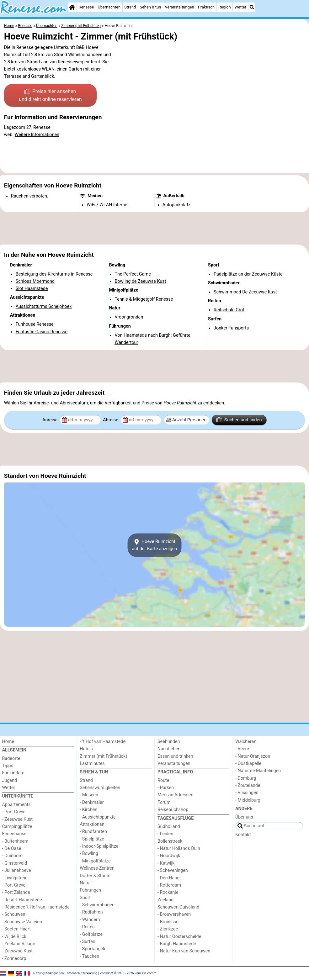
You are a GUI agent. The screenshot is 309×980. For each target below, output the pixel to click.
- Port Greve (14, 812)
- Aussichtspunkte (98, 817)
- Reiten (87, 927)
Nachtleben (169, 749)
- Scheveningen (173, 870)
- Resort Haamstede (22, 900)
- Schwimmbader (97, 905)
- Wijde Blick (14, 937)
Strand (130, 7)
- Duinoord (12, 856)
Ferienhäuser (15, 834)
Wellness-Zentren (97, 868)
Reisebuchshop (173, 810)
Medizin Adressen (175, 795)
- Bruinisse (168, 922)
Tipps (8, 766)
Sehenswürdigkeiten (100, 788)
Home (8, 742)
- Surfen (87, 942)
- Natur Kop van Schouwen (184, 951)
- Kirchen (88, 810)
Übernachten (109, 7)
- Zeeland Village (18, 944)
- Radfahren (91, 912)
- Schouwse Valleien (22, 922)
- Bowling (89, 854)
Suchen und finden (239, 420)
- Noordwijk (169, 856)
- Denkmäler (92, 802)
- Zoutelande (248, 785)
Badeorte (11, 759)
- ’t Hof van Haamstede (103, 742)
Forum (164, 802)
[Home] (72, 7)
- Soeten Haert (16, 929)
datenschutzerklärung (82, 973)
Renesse (86, 7)
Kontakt (243, 835)
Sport (85, 898)
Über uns (244, 817)
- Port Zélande (16, 892)
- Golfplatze (91, 934)
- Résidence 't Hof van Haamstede (36, 907)
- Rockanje (168, 892)
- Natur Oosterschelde (179, 937)
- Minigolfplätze (95, 861)
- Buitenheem (15, 841)
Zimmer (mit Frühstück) (103, 756)
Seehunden (169, 742)
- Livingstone (15, 878)
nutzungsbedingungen (48, 973)
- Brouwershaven (174, 914)
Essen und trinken (175, 756)
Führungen (90, 890)
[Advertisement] (154, 229)
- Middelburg (248, 800)
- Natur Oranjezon (253, 756)
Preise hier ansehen (50, 96)
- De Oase (11, 848)
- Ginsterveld (14, 863)
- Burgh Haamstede (177, 944)
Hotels (86, 749)
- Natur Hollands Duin (179, 848)
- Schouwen (13, 914)
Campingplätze (17, 827)
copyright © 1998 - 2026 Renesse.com (127, 973)
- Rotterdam (169, 885)
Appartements (16, 805)
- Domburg (246, 778)
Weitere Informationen (37, 135)
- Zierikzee (168, 929)
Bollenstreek (170, 841)
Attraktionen (92, 824)
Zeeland (165, 900)
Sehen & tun (150, 7)
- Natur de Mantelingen (258, 771)
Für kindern (13, 773)
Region (224, 7)
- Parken (166, 788)
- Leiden (165, 834)
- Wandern (90, 920)
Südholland (169, 827)
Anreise (51, 420)
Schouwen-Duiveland (178, 907)
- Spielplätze (92, 839)
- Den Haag (168, 878)
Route (163, 780)
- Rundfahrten (93, 832)
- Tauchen (89, 956)
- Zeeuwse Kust (17, 819)
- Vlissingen (247, 793)
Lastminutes (92, 764)
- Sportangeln (93, 949)
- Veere (242, 749)
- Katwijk (166, 863)
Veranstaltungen (180, 7)
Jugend (9, 780)
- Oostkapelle (248, 764)
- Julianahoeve (16, 870)
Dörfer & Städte (95, 876)
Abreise (111, 420)
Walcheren (246, 742)
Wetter (240, 7)
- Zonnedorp (14, 959)
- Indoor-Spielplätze (99, 846)
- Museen (89, 795)
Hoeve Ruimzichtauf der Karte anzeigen (154, 545)
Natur (85, 883)
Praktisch (206, 7)
